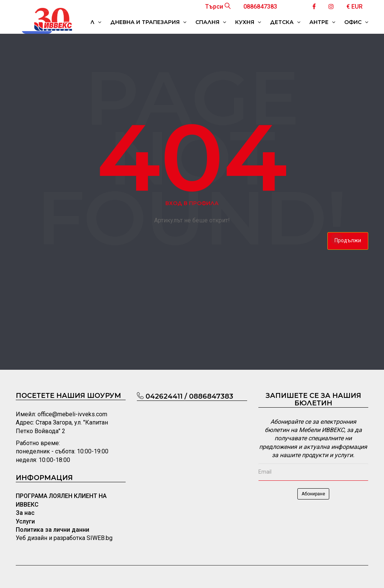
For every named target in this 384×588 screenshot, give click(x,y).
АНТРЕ (322, 22)
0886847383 (260, 7)
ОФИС (356, 22)
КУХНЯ (248, 22)
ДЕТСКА (285, 22)
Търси (218, 7)
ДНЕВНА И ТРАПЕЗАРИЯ (148, 22)
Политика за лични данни (52, 530)
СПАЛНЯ (211, 22)
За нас (25, 513)
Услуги (25, 521)
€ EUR (355, 7)
